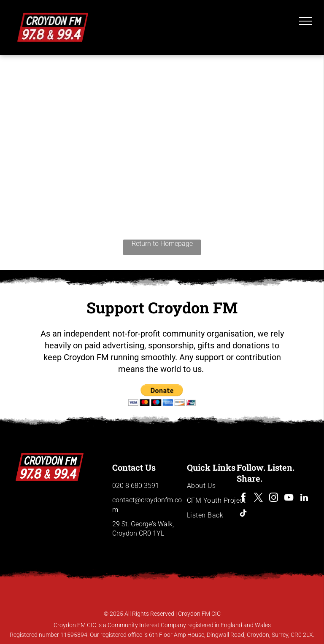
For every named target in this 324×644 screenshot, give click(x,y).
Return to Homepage (162, 244)
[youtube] (289, 499)
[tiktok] (243, 514)
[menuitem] (217, 486)
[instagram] (274, 499)
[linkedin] (304, 499)
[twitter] (259, 499)
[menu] (305, 21)
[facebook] (243, 499)
